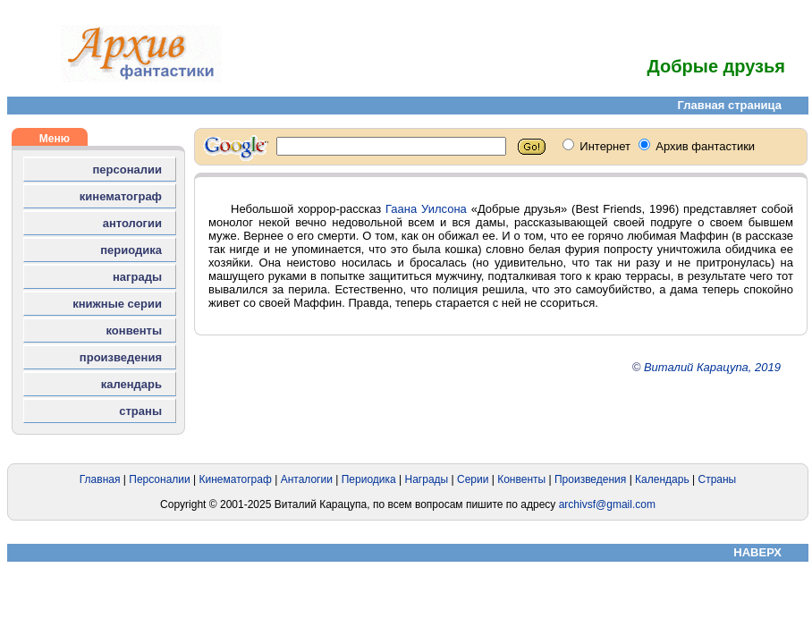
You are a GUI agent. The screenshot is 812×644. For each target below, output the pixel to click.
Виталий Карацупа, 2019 (712, 367)
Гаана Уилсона (426, 209)
